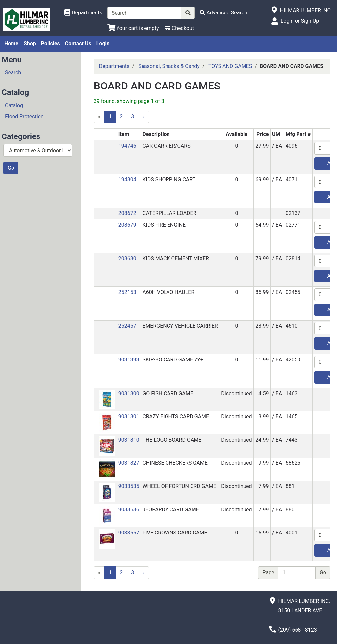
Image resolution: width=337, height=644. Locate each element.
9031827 (129, 463)
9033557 (129, 533)
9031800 (129, 394)
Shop (30, 44)
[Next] (143, 117)
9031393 (129, 360)
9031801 (129, 417)
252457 (127, 326)
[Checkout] (179, 28)
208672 (127, 213)
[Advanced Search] (223, 13)
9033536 (129, 510)
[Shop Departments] (83, 13)
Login (103, 44)
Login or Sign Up (300, 21)
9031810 (129, 440)
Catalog (14, 105)
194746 (127, 146)
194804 (127, 179)
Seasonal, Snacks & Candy (169, 66)
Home (11, 44)
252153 (127, 292)
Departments (114, 66)
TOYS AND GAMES (230, 66)
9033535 (129, 486)
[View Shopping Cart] (133, 28)
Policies (51, 44)
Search (13, 73)
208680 (127, 258)
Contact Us (78, 44)
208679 (127, 225)
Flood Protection (24, 117)
